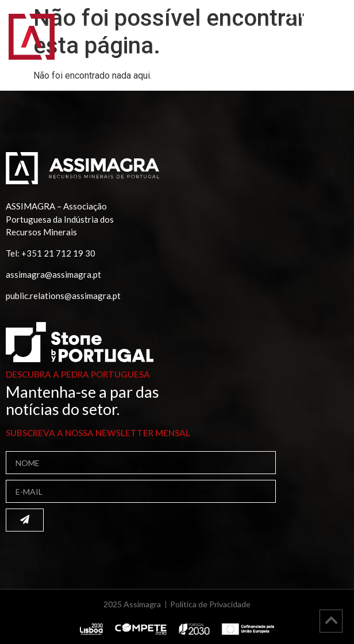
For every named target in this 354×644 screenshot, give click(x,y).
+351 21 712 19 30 (58, 253)
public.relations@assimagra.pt (63, 296)
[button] (330, 44)
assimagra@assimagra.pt (53, 274)
